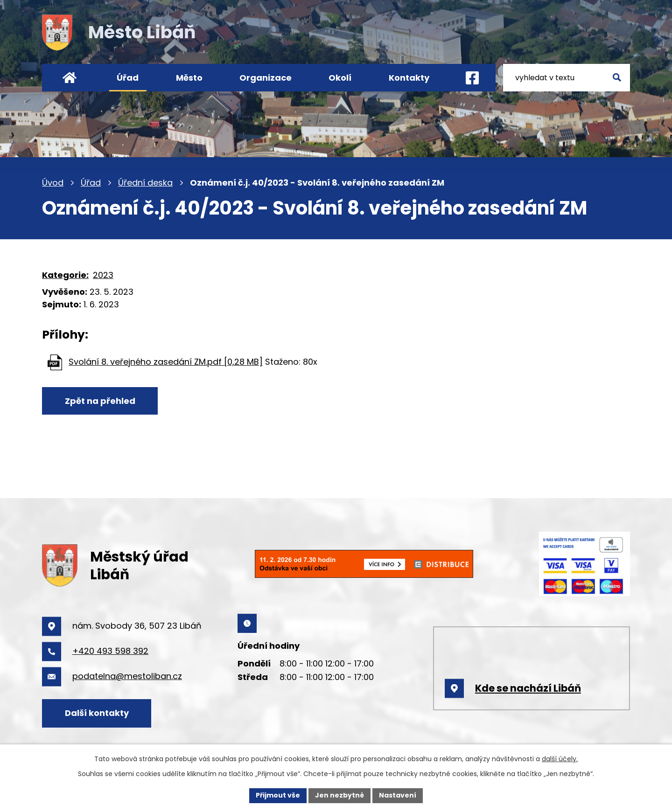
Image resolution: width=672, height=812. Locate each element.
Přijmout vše (278, 795)
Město (189, 78)
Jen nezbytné (339, 795)
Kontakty (409, 78)
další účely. (560, 759)
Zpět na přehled (100, 401)
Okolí (340, 78)
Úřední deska (145, 183)
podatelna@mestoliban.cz (127, 676)
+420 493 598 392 (110, 651)
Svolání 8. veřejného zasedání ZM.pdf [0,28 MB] (166, 362)
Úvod (53, 183)
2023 (103, 275)
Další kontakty (97, 713)
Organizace (266, 78)
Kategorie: (65, 275)
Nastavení (398, 795)
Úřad (91, 183)
